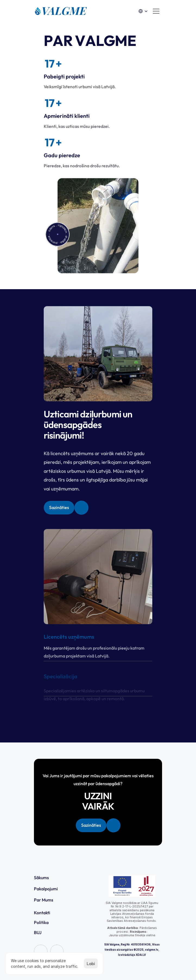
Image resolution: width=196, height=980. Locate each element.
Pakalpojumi (46, 889)
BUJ (38, 932)
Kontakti (42, 913)
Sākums (41, 878)
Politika (41, 922)
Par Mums (44, 900)
